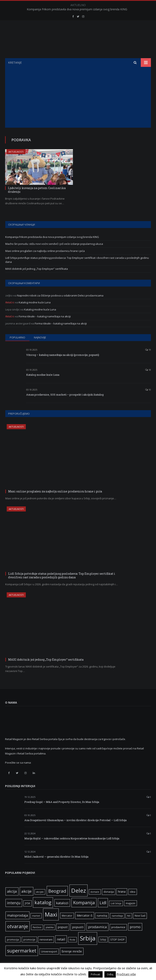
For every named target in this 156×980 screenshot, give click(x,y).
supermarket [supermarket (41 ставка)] (22, 951)
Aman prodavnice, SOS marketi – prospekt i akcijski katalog (65, 395)
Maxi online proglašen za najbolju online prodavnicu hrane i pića (45, 251)
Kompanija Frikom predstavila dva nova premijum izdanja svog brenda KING (77, 9)
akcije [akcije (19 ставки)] (27, 891)
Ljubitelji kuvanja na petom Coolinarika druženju (37, 190)
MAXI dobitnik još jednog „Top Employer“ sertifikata (37, 269)
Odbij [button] (110, 974)
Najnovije (40, 337)
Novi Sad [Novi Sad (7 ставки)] (140, 916)
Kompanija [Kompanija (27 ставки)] (84, 902)
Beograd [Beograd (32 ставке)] (57, 891)
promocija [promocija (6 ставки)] (13, 939)
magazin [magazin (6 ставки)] (131, 903)
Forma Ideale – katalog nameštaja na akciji (45, 316)
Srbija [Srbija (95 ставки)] (88, 938)
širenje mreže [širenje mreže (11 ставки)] (72, 951)
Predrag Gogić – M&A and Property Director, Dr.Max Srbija (62, 802)
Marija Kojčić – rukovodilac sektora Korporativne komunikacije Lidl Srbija (72, 838)
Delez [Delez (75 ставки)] (79, 890)
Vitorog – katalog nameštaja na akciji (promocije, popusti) (63, 355)
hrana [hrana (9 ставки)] (122, 892)
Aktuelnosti (16, 152)
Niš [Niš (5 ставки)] (129, 916)
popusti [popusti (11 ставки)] (78, 927)
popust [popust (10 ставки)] (63, 927)
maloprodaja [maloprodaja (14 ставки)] (17, 915)
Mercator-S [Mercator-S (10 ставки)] (85, 915)
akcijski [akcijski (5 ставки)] (40, 892)
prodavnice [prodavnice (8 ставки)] (118, 927)
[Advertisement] (78, 97)
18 (148, 370)
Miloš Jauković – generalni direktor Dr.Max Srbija (56, 857)
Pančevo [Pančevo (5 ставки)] (37, 927)
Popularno (17, 337)
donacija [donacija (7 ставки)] (109, 892)
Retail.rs (10, 302)
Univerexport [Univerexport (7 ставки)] (49, 952)
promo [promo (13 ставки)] (135, 927)
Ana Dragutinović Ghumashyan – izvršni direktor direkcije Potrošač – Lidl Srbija (75, 820)
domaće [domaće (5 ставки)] (95, 892)
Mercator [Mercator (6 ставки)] (67, 916)
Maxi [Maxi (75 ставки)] (51, 914)
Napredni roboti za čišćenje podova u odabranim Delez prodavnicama (60, 295)
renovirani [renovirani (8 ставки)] (46, 939)
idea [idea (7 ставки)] (133, 892)
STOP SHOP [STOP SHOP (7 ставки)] (118, 940)
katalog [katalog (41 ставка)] (43, 902)
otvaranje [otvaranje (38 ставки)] (18, 926)
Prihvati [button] (95, 974)
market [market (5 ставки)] (36, 916)
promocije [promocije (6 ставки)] (29, 939)
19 (148, 350)
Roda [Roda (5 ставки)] (72, 940)
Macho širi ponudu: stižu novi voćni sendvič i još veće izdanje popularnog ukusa (54, 244)
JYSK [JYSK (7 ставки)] (28, 903)
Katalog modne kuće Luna (35, 302)
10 (148, 390)
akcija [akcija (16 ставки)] (12, 891)
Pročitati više (126, 974)
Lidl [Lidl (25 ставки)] (103, 903)
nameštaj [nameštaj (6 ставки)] (102, 916)
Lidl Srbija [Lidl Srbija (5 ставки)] (116, 903)
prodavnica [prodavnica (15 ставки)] (97, 927)
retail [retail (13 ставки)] (61, 939)
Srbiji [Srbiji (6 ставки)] (103, 939)
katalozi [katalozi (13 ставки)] (62, 903)
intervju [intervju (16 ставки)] (14, 903)
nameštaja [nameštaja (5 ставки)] (117, 916)
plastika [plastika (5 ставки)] (50, 927)
